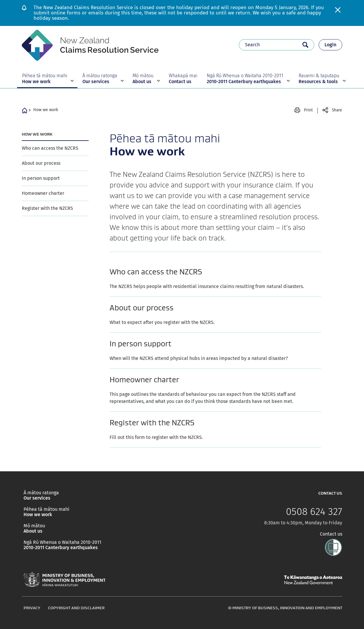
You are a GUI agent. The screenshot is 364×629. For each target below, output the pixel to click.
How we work (46, 110)
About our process (41, 163)
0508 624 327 (314, 512)
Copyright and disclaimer (76, 608)
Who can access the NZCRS (50, 148)
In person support (41, 178)
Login (330, 45)
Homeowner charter (43, 193)
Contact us (331, 534)
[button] (47, 78)
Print (308, 110)
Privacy (32, 608)
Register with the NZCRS (47, 208)
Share (337, 110)
